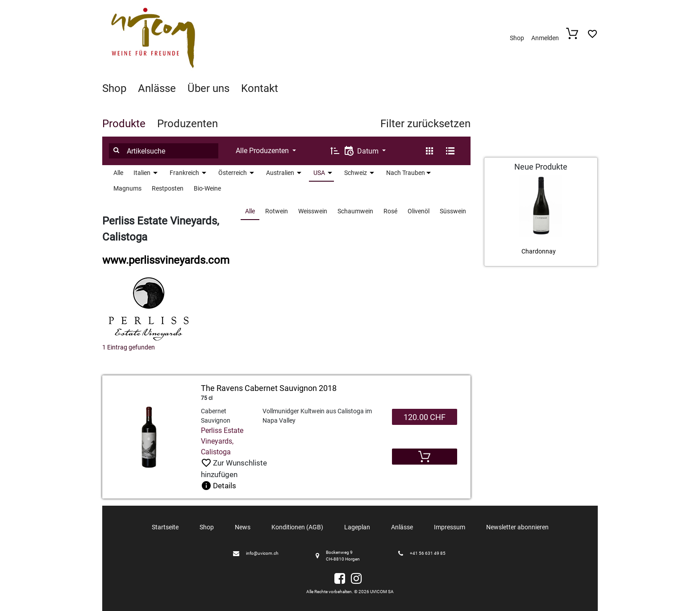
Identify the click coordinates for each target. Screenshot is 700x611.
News (243, 527)
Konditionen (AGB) (297, 527)
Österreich (233, 173)
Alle (118, 173)
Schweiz (356, 173)
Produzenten (187, 124)
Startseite (165, 527)
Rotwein (277, 211)
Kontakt (260, 88)
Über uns (208, 88)
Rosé (390, 211)
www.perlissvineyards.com (166, 260)
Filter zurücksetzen (425, 124)
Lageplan (357, 527)
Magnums (127, 188)
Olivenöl (419, 211)
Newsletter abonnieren (517, 527)
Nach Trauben (406, 173)
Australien (280, 173)
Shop (517, 38)
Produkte (124, 124)
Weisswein (313, 211)
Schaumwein (355, 211)
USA (319, 173)
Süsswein (453, 211)
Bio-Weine (207, 188)
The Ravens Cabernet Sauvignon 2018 (269, 388)
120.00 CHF (425, 417)
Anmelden (545, 38)
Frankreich (184, 173)
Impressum (450, 527)
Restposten (168, 188)
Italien (142, 173)
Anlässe (157, 88)
